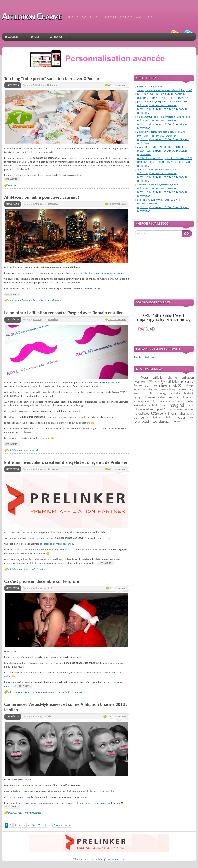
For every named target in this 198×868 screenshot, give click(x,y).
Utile (50, 588)
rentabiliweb (142, 413)
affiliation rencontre (18, 450)
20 (39, 825)
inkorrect (174, 397)
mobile (40, 300)
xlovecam (57, 300)
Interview (53, 204)
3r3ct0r (37, 85)
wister (48, 300)
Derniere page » (62, 825)
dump (191, 389)
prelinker (43, 569)
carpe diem (24, 692)
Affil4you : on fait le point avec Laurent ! (42, 197)
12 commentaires (117, 319)
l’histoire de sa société (76, 273)
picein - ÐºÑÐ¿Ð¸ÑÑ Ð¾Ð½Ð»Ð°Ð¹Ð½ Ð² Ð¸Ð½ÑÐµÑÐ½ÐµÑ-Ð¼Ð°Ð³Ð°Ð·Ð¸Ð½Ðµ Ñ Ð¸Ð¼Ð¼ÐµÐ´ (163, 151)
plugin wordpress (145, 409)
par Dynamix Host (116, 859)
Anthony (38, 204)
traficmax (157, 417)
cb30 (177, 385)
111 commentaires (117, 716)
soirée (20, 813)
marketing (139, 401)
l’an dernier (19, 797)
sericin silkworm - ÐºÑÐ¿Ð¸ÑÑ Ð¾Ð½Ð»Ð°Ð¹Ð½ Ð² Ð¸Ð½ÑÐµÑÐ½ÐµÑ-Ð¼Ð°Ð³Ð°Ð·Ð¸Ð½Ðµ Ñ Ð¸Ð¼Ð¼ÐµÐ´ (165, 162)
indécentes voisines (155, 397)
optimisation (140, 405)
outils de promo (157, 405)
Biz (49, 716)
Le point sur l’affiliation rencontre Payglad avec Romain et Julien (64, 313)
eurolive (176, 393)
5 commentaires (118, 588)
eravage (162, 393)
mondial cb (151, 401)
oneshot (189, 401)
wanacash (78, 692)
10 (33, 825)
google (138, 397)
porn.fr (161, 409)
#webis (12, 813)
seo (174, 413)
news (181, 401)
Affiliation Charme (32, 16)
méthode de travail (168, 401)
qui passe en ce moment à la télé (57, 544)
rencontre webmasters (180, 409)
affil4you (13, 300)
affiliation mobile (27, 300)
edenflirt (149, 393)
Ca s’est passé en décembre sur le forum (42, 581)
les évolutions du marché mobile (107, 273)
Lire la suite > (12, 179)
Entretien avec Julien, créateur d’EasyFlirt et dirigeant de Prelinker (66, 462)
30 (45, 825)
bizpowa (138, 385)
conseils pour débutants (146, 389)
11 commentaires (117, 204)
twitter (68, 692)
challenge (189, 385)
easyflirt (33, 569)
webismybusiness (33, 813)
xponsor (12, 185)
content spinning (167, 389)
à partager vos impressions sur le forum (100, 803)
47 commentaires (117, 469)
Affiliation (52, 85)
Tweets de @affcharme (146, 357)
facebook (35, 692)
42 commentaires (117, 85)
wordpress (161, 421)
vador (181, 417)
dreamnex (181, 389)
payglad (33, 450)
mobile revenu (57, 692)
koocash (188, 397)
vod (192, 417)
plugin (191, 405)
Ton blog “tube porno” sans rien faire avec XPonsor (52, 79)
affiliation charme (165, 377)
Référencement (160, 413)
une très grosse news (110, 382)
